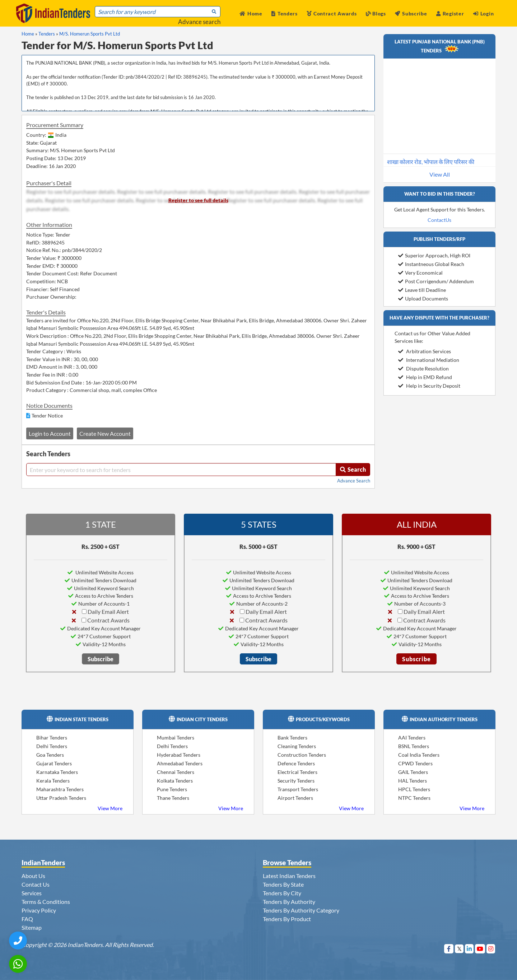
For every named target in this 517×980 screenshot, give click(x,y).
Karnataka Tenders (57, 772)
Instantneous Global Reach (431, 264)
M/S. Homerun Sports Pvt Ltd (90, 34)
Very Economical (420, 273)
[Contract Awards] (84, 620)
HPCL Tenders (414, 789)
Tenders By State (283, 884)
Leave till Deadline (422, 290)
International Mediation (429, 360)
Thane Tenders (173, 798)
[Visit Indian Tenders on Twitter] (459, 949)
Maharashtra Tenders (60, 789)
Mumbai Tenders (176, 738)
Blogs (376, 13)
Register (450, 13)
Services (32, 893)
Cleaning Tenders (297, 746)
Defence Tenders (296, 763)
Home (251, 13)
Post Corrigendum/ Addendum (436, 281)
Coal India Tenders (419, 755)
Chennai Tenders (176, 772)
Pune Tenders (172, 789)
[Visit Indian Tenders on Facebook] (449, 949)
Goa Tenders (50, 755)
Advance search (199, 22)
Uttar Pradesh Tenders (61, 798)
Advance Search (354, 481)
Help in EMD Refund (425, 377)
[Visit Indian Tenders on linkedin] (469, 949)
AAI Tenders (412, 738)
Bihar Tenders (52, 738)
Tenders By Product (287, 919)
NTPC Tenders (414, 798)
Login (483, 13)
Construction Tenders (302, 755)
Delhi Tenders (52, 746)
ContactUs (439, 220)
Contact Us (36, 884)
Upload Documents (423, 298)
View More (110, 808)
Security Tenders (296, 781)
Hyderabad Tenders (179, 755)
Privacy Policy (39, 910)
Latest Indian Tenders (289, 876)
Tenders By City (282, 893)
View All (440, 174)
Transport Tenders (298, 789)
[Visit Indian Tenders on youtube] (480, 949)
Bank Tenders (292, 738)
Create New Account (105, 433)
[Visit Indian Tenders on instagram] (491, 949)
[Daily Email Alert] (84, 612)
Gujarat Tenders (54, 763)
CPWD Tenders (415, 763)
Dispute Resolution (423, 368)
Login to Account (50, 433)
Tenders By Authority (289, 902)
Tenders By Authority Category (301, 910)
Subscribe (411, 13)
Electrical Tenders (297, 772)
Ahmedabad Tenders (180, 763)
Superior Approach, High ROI (434, 255)
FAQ (27, 919)
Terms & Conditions (46, 902)
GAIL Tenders (413, 772)
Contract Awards (332, 13)
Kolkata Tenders (175, 781)
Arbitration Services (425, 351)
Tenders (285, 13)
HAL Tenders (413, 781)
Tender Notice (47, 416)
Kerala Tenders (53, 781)
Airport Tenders (295, 798)
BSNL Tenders (414, 746)
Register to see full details (198, 200)
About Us (33, 876)
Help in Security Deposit (429, 386)
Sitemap (32, 927)
